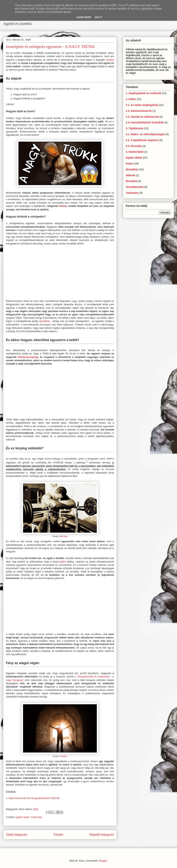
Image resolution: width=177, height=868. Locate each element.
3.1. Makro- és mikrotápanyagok (145, 134)
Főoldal (58, 835)
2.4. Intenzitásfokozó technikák (145, 122)
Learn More (84, 17)
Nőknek (130, 175)
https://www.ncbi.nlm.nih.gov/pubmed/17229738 (34, 798)
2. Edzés (131, 99)
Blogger (103, 861)
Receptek (131, 181)
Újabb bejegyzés (17, 835)
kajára (63, 562)
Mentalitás (132, 169)
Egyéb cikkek (22, 817)
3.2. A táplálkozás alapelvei (142, 140)
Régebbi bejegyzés (102, 835)
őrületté (110, 60)
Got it (98, 17)
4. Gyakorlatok (135, 152)
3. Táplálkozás (135, 128)
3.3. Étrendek (134, 146)
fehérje (63, 206)
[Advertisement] (63, 29)
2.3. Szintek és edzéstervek (142, 117)
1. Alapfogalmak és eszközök (143, 93)
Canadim (63, 756)
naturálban (44, 321)
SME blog (63, 536)
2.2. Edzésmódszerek (139, 111)
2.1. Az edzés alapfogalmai (142, 105)
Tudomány (36, 817)
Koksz (130, 164)
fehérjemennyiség (28, 357)
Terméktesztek (135, 187)
